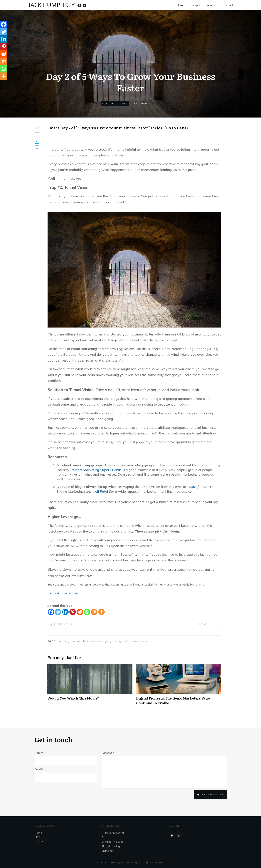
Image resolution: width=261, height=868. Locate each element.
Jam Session (123, 554)
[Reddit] (80, 612)
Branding (107, 851)
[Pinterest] (73, 612)
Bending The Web (115, 103)
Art (103, 837)
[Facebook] (51, 612)
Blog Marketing (111, 846)
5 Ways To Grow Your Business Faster (113, 128)
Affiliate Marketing (113, 833)
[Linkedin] (65, 612)
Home (38, 833)
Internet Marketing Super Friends (96, 470)
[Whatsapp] (87, 612)
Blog (37, 837)
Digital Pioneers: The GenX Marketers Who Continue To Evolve (179, 686)
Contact (39, 841)
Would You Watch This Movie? (90, 686)
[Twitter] (58, 612)
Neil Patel (100, 491)
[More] (101, 612)
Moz (192, 487)
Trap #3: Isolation (63, 593)
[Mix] (94, 612)
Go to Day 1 (176, 128)
